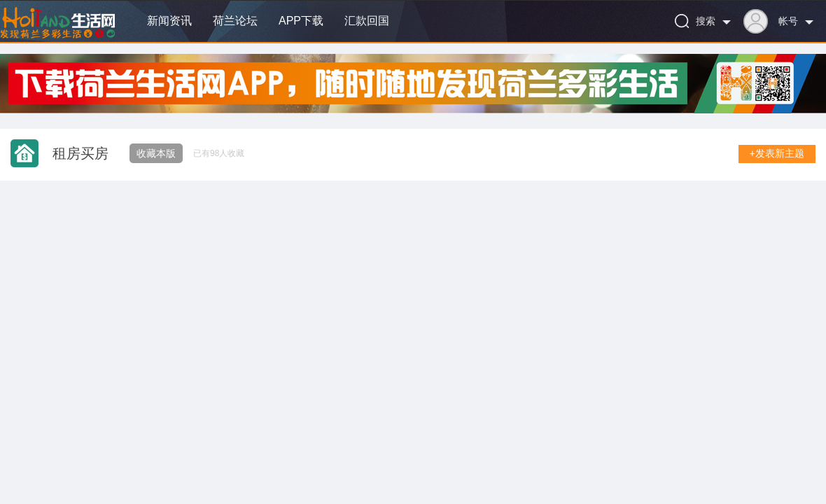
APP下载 (301, 21)
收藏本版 (156, 153)
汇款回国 (367, 21)
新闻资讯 (169, 21)
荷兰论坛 (235, 21)
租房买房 (80, 153)
